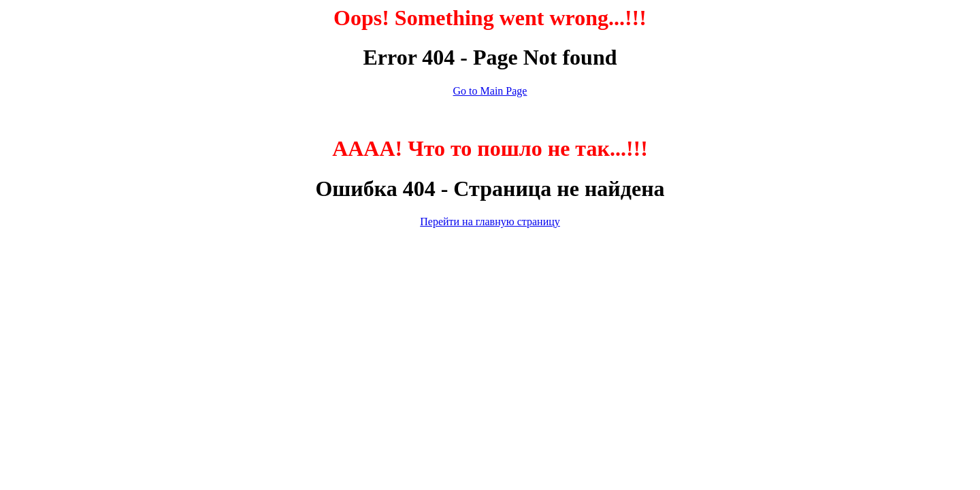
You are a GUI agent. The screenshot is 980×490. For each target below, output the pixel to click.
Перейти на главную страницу (490, 222)
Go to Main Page (490, 91)
